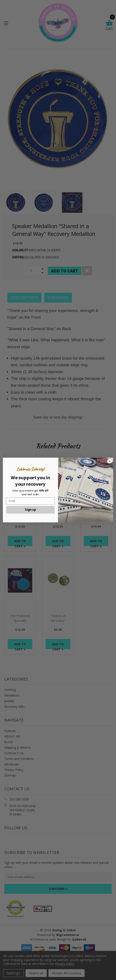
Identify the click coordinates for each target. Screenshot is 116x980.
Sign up (30, 510)
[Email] (31, 501)
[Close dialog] (110, 461)
